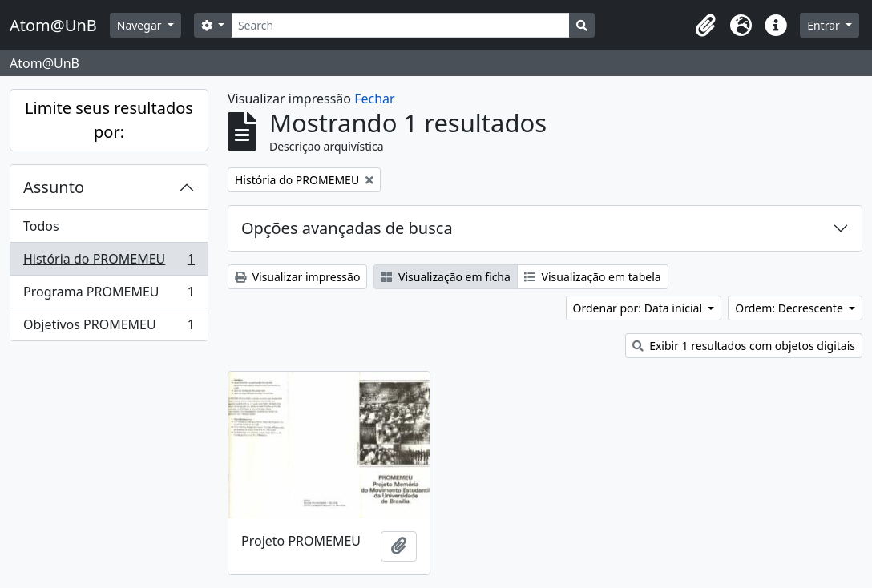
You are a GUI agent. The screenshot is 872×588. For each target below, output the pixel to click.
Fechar (374, 99)
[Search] (400, 25)
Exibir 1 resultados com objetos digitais (744, 346)
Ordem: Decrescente (790, 308)
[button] (705, 26)
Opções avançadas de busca (347, 228)
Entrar (825, 25)
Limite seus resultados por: (109, 120)
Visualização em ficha (446, 277)
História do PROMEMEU (109, 262)
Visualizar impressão (297, 277)
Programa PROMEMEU (109, 295)
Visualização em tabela (593, 277)
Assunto (54, 187)
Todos (41, 226)
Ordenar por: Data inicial (639, 308)
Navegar (141, 25)
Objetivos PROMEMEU (109, 328)
